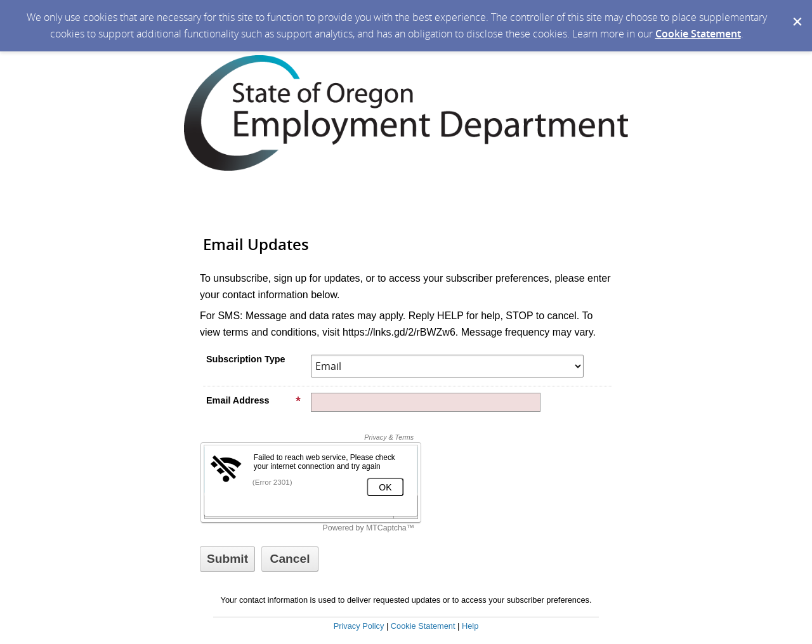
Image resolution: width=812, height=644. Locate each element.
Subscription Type (246, 359)
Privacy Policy (359, 626)
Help (470, 626)
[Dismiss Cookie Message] (796, 12)
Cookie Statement (698, 34)
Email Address (254, 400)
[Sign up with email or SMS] (227, 559)
